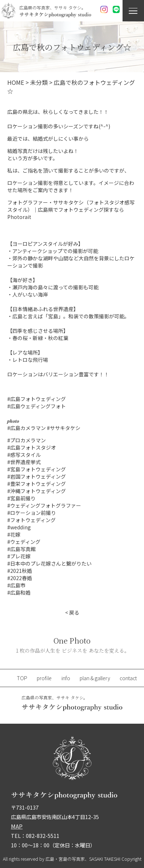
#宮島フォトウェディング (37, 469)
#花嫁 (14, 534)
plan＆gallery (95, 678)
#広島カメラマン (27, 428)
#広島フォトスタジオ (32, 447)
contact (128, 678)
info (66, 678)
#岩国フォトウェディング (37, 476)
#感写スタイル (24, 455)
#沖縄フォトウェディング (37, 491)
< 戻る (72, 612)
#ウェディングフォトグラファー (44, 505)
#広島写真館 (21, 549)
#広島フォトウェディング (37, 399)
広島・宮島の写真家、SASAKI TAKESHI (83, 859)
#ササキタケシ (64, 428)
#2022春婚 (20, 578)
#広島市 (16, 585)
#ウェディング (24, 542)
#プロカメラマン (27, 440)
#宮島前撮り (21, 498)
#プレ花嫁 (19, 556)
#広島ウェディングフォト (37, 406)
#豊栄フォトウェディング (37, 484)
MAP (17, 826)
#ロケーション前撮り (32, 513)
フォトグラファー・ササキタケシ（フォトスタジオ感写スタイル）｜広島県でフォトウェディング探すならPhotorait (71, 210)
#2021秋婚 (20, 571)
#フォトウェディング (31, 520)
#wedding (19, 527)
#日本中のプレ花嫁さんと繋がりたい (49, 563)
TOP (22, 678)
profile (44, 678)
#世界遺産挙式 (24, 462)
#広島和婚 (19, 592)
